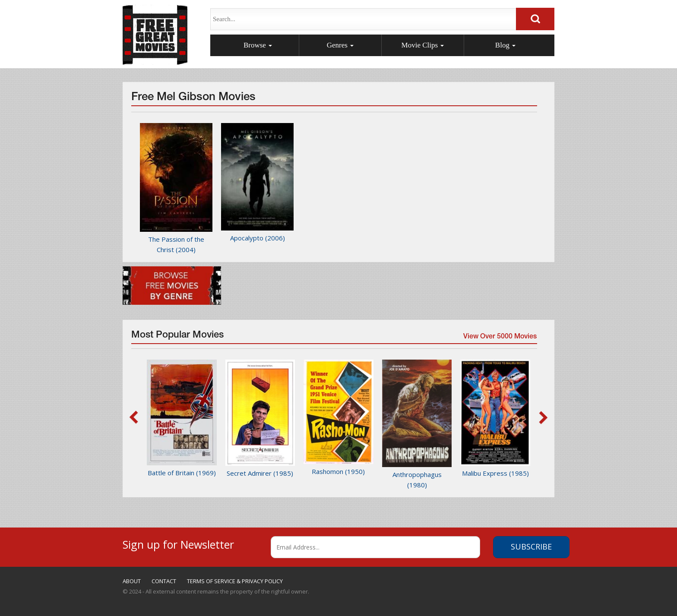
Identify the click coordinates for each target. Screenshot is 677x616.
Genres (340, 45)
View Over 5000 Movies (500, 338)
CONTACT (164, 581)
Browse (258, 45)
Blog (505, 45)
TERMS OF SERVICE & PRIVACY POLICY (235, 581)
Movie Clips (423, 45)
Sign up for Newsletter (178, 543)
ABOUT (132, 581)
